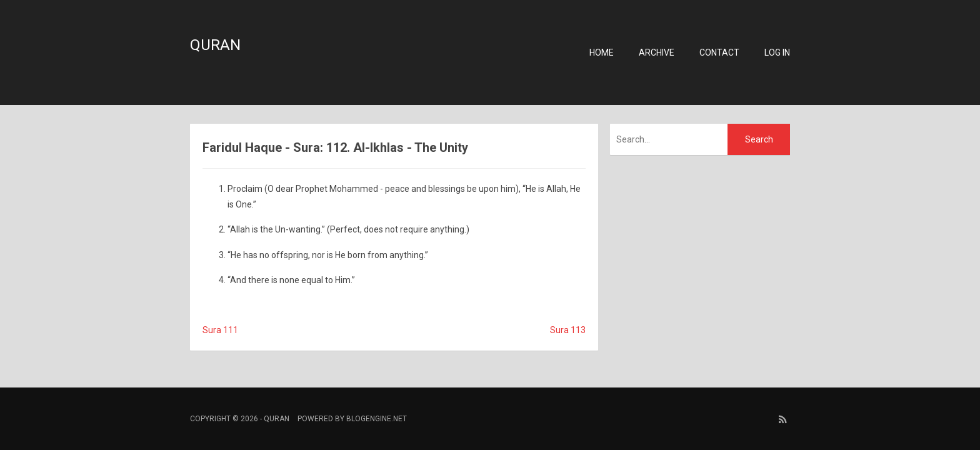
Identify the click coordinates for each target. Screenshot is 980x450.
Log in (777, 52)
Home (602, 52)
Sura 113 (568, 330)
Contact (719, 52)
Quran (215, 45)
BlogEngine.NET (377, 419)
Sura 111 (220, 330)
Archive (657, 52)
